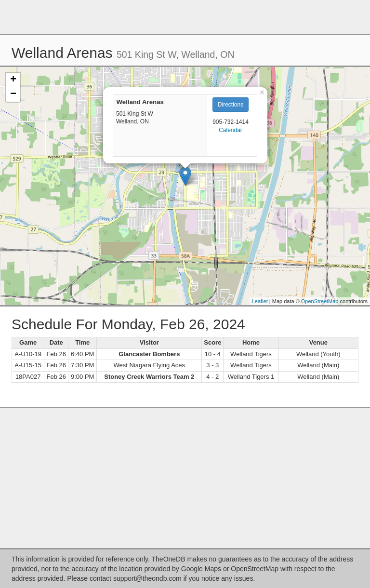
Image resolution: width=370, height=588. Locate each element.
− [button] (13, 94)
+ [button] (13, 80)
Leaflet (260, 301)
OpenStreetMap (320, 301)
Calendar (231, 130)
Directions (231, 105)
